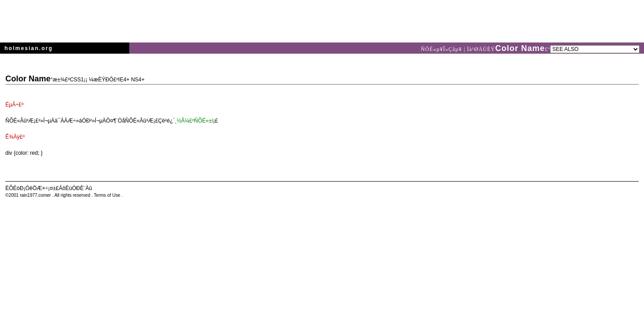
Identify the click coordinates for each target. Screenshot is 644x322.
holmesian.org (29, 48)
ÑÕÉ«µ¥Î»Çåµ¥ (442, 49)
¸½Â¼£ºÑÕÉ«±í (194, 121)
